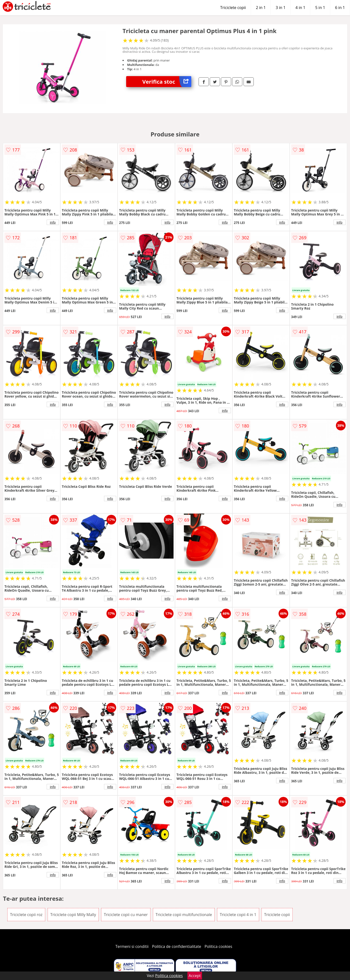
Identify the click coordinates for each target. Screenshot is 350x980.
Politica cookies (219, 946)
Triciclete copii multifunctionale (184, 915)
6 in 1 (340, 8)
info (53, 222)
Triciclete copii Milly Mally (73, 915)
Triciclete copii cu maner (126, 915)
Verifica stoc (167, 82)
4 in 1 (300, 8)
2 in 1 (261, 8)
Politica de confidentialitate (177, 946)
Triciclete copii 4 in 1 (238, 915)
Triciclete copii (233, 8)
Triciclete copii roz (26, 915)
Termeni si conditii (132, 946)
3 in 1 (280, 8)
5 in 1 (320, 8)
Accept (195, 976)
